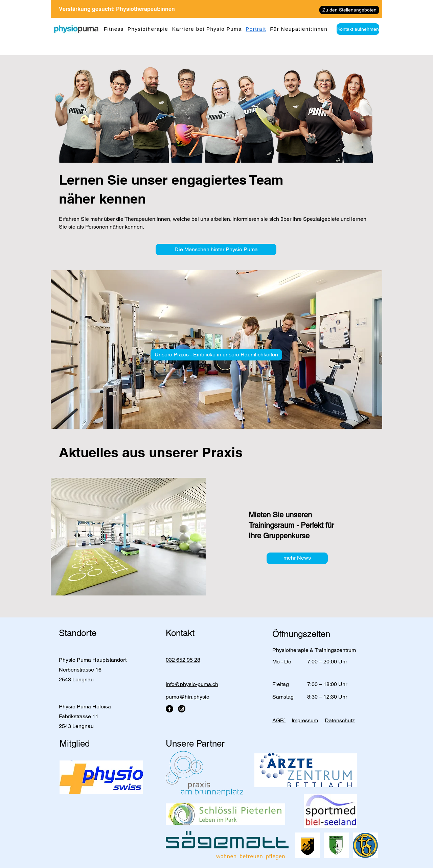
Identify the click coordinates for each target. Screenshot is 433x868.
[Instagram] (182, 709)
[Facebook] (169, 709)
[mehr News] (297, 558)
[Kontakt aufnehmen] (358, 29)
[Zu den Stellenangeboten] (349, 10)
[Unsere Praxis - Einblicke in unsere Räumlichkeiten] (216, 355)
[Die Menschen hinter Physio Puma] (216, 250)
